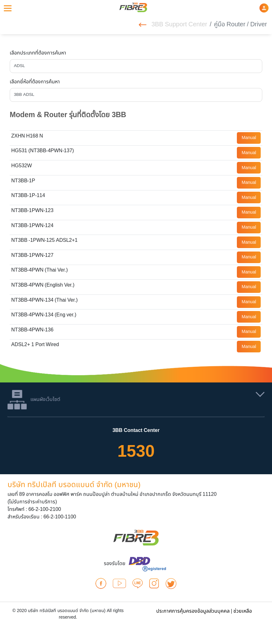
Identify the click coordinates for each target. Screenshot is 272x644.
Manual (249, 138)
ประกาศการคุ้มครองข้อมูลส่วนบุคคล (193, 611)
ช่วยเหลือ (243, 611)
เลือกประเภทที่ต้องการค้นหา (38, 53)
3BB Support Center (173, 24)
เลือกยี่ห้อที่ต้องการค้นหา (35, 82)
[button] (264, 8)
